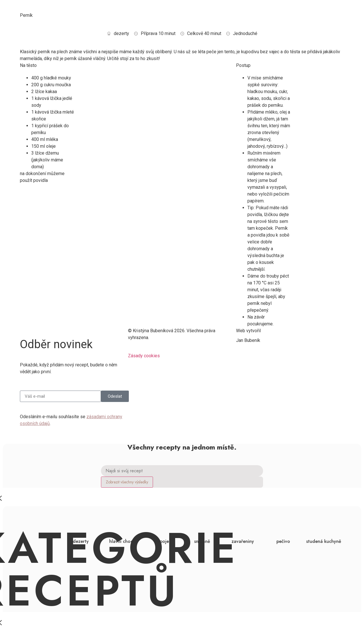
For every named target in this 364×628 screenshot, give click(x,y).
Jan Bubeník (248, 340)
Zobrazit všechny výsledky (127, 482)
